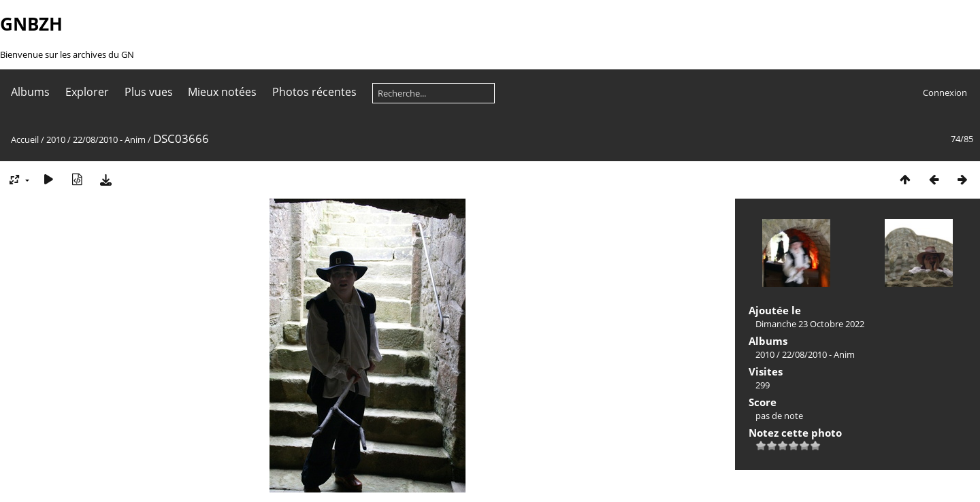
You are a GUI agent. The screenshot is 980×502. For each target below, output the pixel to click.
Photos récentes (314, 92)
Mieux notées (222, 92)
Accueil (25, 139)
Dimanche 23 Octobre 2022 (810, 324)
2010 (56, 139)
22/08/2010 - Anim (109, 139)
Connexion (945, 93)
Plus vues (149, 92)
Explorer (87, 92)
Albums (30, 92)
